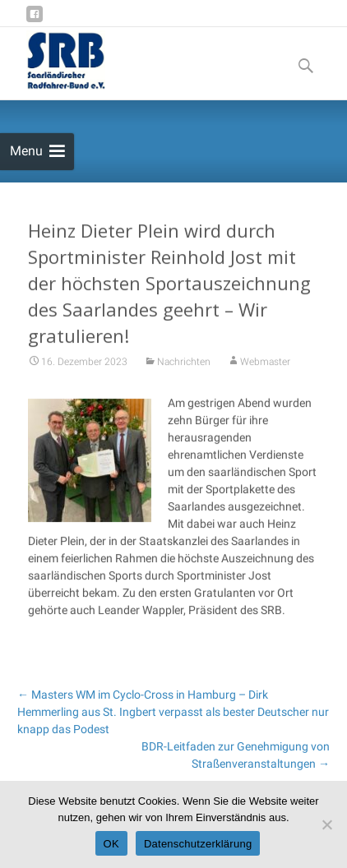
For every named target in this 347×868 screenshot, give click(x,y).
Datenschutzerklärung (198, 844)
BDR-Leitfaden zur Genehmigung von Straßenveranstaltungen (236, 755)
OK (111, 844)
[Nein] (326, 824)
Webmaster (265, 367)
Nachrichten (184, 367)
